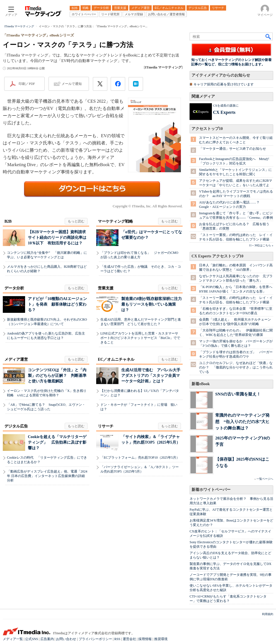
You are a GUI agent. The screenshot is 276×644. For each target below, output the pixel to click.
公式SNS (32, 639)
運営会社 (129, 639)
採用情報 (145, 639)
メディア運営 (16, 359)
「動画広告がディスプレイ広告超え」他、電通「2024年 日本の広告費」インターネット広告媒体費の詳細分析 (47, 476)
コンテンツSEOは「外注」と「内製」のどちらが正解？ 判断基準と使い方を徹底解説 (57, 376)
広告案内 (47, 639)
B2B (8, 221)
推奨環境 (161, 639)
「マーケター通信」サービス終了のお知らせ (233, 149)
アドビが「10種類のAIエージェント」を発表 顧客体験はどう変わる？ (57, 304)
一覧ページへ (265, 479)
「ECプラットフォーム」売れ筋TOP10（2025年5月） (140, 458)
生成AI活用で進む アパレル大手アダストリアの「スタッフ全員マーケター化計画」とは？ (151, 376)
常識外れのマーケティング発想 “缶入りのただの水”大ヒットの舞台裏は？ (242, 421)
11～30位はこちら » (261, 245)
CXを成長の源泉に (226, 105)
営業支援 (106, 288)
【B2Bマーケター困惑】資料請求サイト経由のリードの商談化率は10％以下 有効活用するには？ (57, 238)
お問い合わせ (66, 639)
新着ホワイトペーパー (211, 490)
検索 (268, 36)
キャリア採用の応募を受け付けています (224, 84)
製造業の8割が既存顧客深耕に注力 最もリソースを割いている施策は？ (153, 304)
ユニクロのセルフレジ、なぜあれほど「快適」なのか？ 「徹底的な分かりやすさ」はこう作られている (236, 367)
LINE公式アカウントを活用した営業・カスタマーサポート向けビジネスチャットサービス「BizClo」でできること (140, 338)
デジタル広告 (16, 426)
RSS (117, 639)
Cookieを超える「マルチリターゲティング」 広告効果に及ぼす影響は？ (57, 442)
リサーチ (106, 426)
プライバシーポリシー (95, 639)
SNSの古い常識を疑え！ (238, 394)
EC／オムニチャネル (116, 359)
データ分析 (14, 288)
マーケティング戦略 (115, 221)
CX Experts (224, 112)
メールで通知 (72, 84)
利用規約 (268, 614)
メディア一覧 (13, 639)
